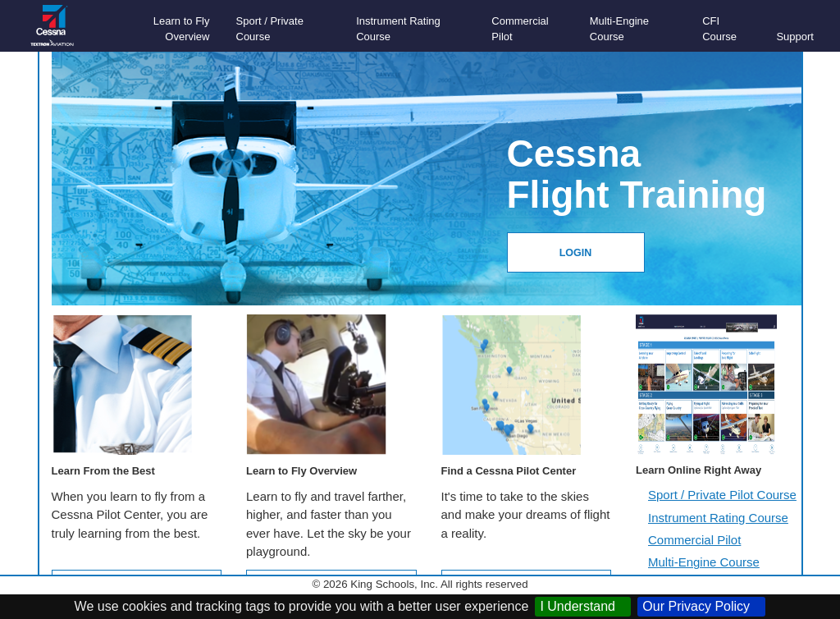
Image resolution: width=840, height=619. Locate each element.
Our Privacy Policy (701, 606)
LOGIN (576, 253)
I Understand (583, 606)
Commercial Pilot (694, 540)
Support (795, 37)
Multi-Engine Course (704, 562)
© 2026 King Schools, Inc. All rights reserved (420, 584)
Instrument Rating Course (718, 518)
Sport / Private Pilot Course (722, 495)
